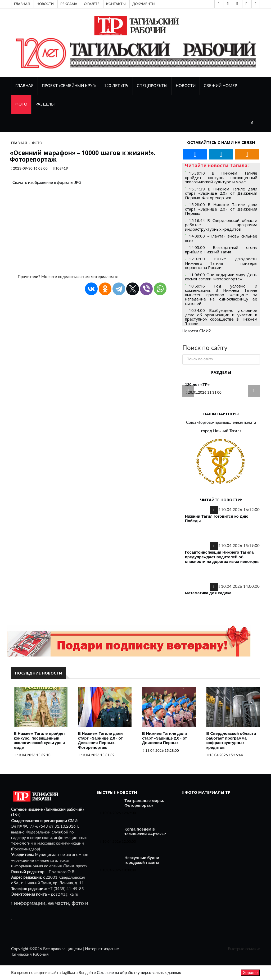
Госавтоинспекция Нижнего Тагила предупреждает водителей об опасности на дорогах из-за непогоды (222, 557)
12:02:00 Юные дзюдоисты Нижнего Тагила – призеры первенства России (221, 263)
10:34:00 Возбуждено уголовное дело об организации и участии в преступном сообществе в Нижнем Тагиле (221, 317)
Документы (144, 4)
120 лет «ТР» (116, 86)
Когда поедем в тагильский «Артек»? (145, 831)
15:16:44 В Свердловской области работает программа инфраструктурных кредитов (221, 225)
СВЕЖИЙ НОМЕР (220, 86)
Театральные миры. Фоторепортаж (144, 803)
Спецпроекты (152, 86)
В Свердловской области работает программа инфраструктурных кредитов (231, 740)
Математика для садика (208, 593)
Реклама (69, 4)
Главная (22, 4)
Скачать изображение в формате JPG (47, 183)
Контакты (116, 4)
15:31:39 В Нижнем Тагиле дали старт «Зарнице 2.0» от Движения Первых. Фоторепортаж (221, 193)
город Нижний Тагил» (221, 431)
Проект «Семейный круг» (69, 86)
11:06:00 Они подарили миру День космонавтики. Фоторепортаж (221, 277)
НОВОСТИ (186, 86)
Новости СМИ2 (197, 331)
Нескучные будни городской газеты (142, 860)
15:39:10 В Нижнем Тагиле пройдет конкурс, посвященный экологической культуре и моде (221, 177)
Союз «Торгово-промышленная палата (221, 423)
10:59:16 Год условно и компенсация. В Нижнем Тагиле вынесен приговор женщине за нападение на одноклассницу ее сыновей (221, 295)
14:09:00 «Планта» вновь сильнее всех (221, 238)
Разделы (45, 104)
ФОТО (21, 104)
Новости (45, 4)
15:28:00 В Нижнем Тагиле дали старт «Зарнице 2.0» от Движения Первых (221, 209)
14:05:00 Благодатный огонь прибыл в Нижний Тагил (221, 250)
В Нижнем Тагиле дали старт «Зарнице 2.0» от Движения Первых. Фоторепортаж (100, 740)
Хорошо (250, 973)
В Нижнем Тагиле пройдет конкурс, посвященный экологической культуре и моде (39, 740)
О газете (92, 4)
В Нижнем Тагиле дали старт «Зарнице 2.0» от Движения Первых (164, 738)
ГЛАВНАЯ (24, 86)
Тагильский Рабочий (30, 954)
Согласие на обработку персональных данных (139, 973)
